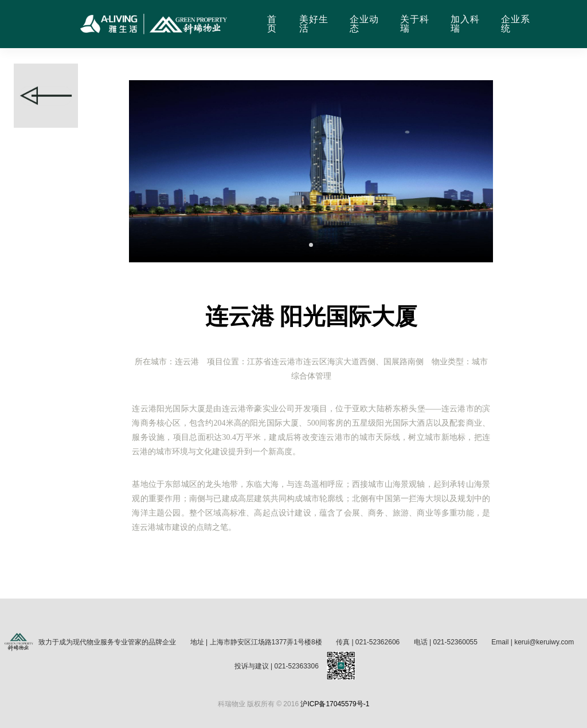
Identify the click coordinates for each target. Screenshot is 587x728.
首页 (272, 24)
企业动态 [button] (364, 24)
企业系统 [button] (516, 24)
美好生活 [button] (314, 24)
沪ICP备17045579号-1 (335, 704)
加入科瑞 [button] (465, 24)
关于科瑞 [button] (415, 24)
